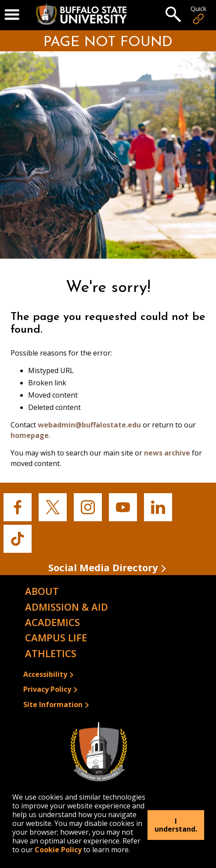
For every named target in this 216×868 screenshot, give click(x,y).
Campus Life (56, 637)
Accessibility (45, 674)
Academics (52, 622)
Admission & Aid (67, 607)
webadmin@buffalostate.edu (89, 425)
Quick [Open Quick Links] (198, 15)
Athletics (51, 653)
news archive (167, 453)
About (42, 591)
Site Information (53, 704)
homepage (30, 435)
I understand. (176, 825)
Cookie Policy (58, 850)
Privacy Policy (47, 689)
